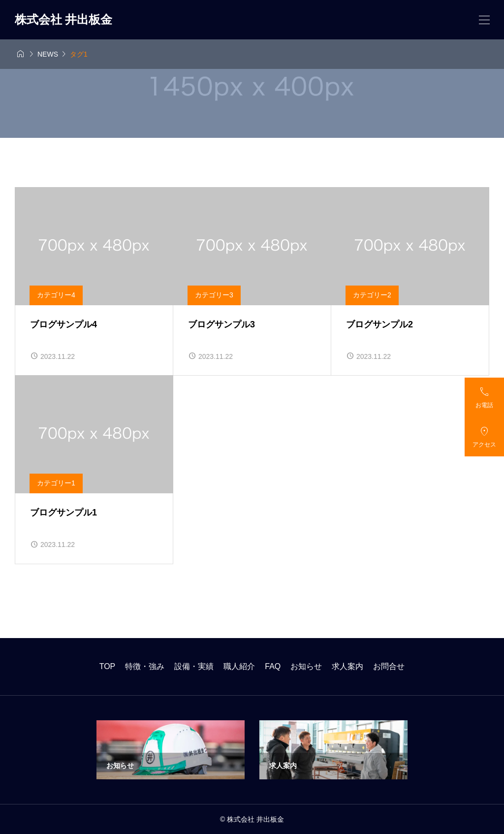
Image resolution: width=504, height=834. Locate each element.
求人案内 (347, 666)
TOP (108, 666)
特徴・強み (145, 666)
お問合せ (389, 666)
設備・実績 (194, 666)
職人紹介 (239, 666)
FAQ (273, 666)
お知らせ (306, 666)
